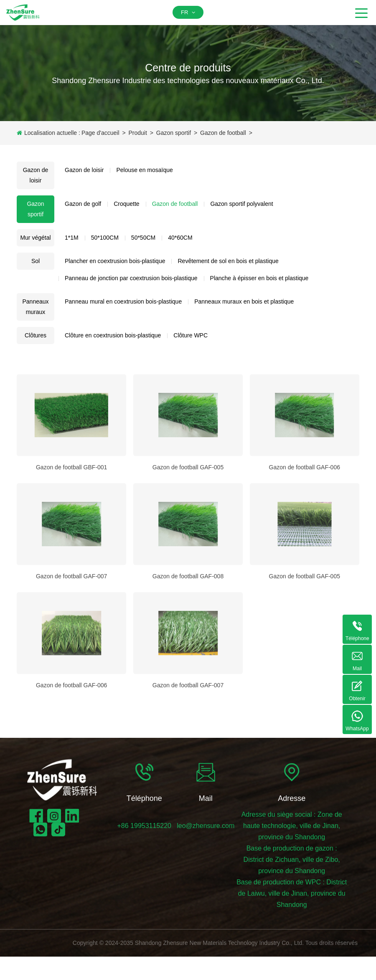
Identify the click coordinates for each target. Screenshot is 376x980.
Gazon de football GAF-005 (188, 509)
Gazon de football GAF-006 (305, 509)
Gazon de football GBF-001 (71, 509)
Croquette (126, 204)
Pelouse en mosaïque (144, 170)
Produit (137, 133)
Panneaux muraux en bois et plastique (244, 301)
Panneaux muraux (35, 307)
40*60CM (180, 238)
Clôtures (36, 335)
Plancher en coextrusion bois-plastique (115, 261)
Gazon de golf (83, 204)
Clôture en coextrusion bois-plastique (113, 335)
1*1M (72, 238)
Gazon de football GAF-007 (71, 618)
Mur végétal (35, 238)
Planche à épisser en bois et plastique (259, 278)
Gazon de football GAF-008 (188, 618)
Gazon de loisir (36, 175)
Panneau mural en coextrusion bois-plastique (123, 301)
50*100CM (105, 238)
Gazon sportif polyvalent (241, 204)
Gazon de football (223, 133)
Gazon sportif (174, 133)
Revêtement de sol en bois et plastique (228, 261)
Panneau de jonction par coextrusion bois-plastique (131, 278)
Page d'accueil (100, 133)
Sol (36, 261)
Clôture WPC (191, 335)
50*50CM (143, 238)
